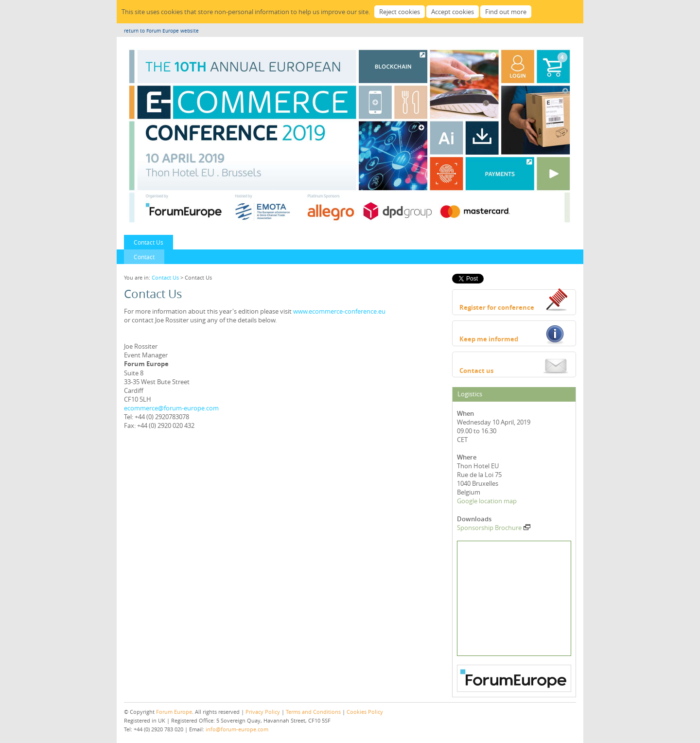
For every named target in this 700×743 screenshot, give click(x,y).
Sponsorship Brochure (494, 528)
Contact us (476, 371)
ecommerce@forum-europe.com (171, 408)
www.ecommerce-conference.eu (339, 311)
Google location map (487, 501)
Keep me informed (489, 339)
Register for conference (497, 307)
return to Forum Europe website (161, 31)
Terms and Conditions (313, 712)
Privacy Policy (263, 712)
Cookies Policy (365, 712)
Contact (144, 257)
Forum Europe (174, 712)
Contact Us (149, 242)
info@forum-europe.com (237, 729)
